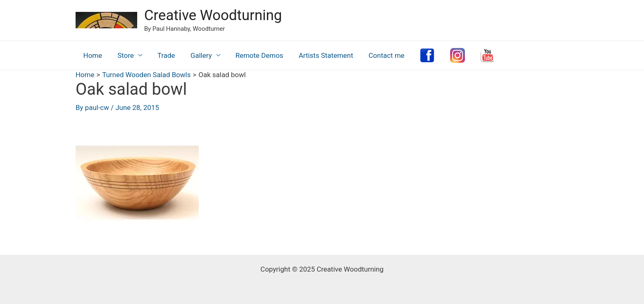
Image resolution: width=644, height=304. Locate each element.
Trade (163, 55)
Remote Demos (253, 55)
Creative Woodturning (213, 15)
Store (124, 55)
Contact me (377, 55)
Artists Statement (318, 55)
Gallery (196, 55)
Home (92, 55)
